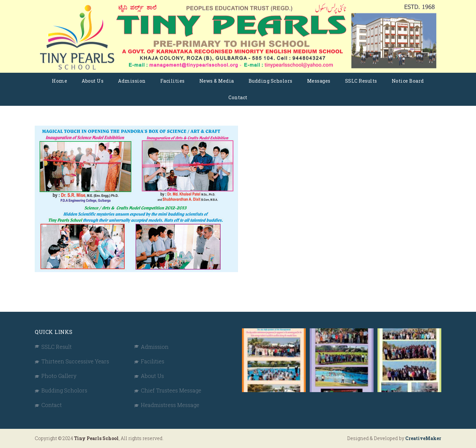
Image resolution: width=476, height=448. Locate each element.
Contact (238, 97)
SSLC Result (57, 347)
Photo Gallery (59, 376)
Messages (319, 81)
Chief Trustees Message (171, 390)
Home (59, 81)
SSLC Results (361, 81)
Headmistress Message (170, 405)
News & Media (217, 81)
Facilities (173, 81)
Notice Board (408, 81)
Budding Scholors (271, 81)
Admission (132, 81)
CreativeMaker (423, 438)
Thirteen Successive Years (75, 361)
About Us (93, 81)
